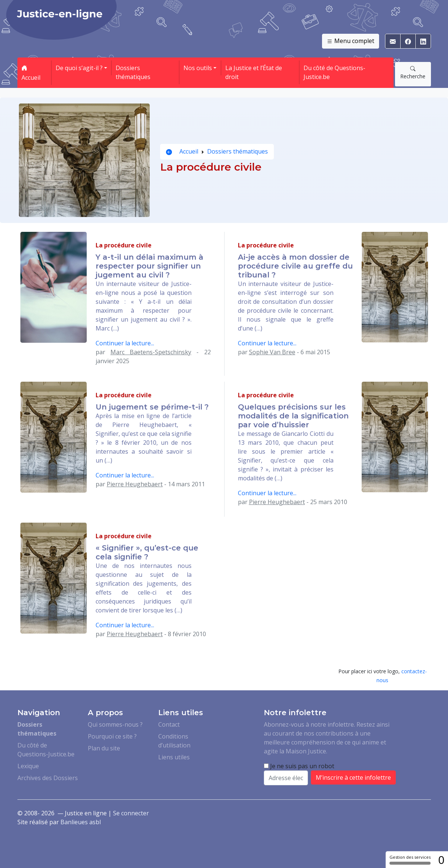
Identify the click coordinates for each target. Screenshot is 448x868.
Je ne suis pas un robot (299, 766)
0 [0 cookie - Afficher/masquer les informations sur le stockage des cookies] (441, 860)
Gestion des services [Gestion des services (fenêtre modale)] (410, 859)
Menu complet (351, 41)
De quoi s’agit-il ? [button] (79, 68)
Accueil (31, 73)
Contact (169, 724)
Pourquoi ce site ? (112, 736)
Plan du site (104, 748)
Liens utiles (174, 757)
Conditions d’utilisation (174, 741)
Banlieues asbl (81, 822)
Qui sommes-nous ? (115, 724)
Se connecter (131, 813)
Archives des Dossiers (48, 778)
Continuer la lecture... (125, 343)
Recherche (413, 72)
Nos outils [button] (198, 68)
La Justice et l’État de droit (254, 72)
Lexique (28, 766)
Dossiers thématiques (133, 72)
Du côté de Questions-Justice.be (334, 72)
